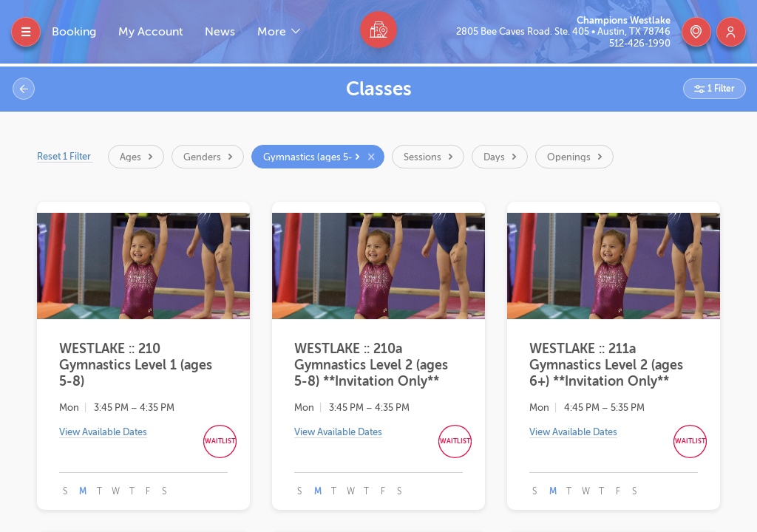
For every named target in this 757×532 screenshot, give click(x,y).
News (220, 32)
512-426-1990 (640, 43)
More (273, 32)
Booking (74, 32)
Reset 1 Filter (65, 156)
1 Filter (720, 89)
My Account (150, 32)
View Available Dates (103, 432)
